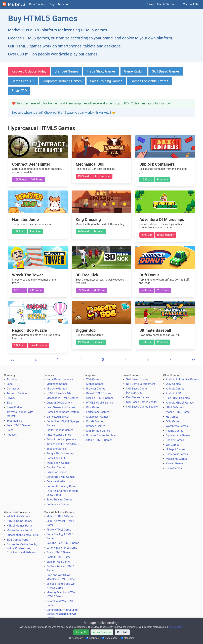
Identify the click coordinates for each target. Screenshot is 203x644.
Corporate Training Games (62, 81)
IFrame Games (175, 431)
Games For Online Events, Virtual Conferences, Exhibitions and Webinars (22, 548)
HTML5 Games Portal (19, 526)
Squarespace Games (178, 435)
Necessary (76, 638)
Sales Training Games (106, 81)
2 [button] (81, 360)
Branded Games (67, 71)
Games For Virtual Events (149, 81)
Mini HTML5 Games (98, 431)
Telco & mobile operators (61, 439)
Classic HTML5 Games (100, 398)
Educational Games (98, 412)
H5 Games (172, 417)
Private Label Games (59, 435)
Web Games (94, 379)
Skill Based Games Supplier (142, 407)
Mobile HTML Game (178, 412)
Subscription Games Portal (23, 535)
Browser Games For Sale (101, 435)
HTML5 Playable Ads (59, 393)
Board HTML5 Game (59, 557)
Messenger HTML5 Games (62, 398)
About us (12, 379)
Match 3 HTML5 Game (60, 516)
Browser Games (96, 389)
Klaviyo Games (175, 463)
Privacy (11, 398)
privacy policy (176, 627)
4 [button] (126, 360)
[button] (13, 360)
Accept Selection (102, 632)
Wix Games (173, 445)
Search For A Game (160, 4)
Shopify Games (175, 440)
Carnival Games (56, 467)
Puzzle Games (95, 421)
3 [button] (103, 360)
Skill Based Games (166, 71)
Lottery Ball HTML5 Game (62, 548)
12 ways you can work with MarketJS (87, 113)
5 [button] (148, 360)
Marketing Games (57, 384)
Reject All (122, 632)
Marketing (128, 638)
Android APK (173, 393)
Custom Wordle (56, 481)
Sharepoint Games (177, 454)
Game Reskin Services (60, 379)
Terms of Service (17, 393)
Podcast (12, 435)
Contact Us (191, 4)
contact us (157, 103)
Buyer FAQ (19, 91)
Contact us (13, 389)
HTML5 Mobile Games (100, 403)
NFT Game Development (140, 384)
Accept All (81, 632)
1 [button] (58, 360)
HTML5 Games (175, 407)
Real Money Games (137, 397)
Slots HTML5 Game (58, 562)
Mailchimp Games (177, 459)
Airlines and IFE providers (62, 444)
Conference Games (58, 504)
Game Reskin (134, 71)
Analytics (92, 638)
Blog (51, 4)
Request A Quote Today (29, 71)
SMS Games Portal (18, 540)
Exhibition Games (57, 472)
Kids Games (94, 407)
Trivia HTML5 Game (58, 552)
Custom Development (59, 403)
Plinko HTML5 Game (59, 530)
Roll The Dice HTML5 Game (63, 543)
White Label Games (18, 516)
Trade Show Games (101, 71)
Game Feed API (23, 81)
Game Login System (58, 417)
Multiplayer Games (97, 417)
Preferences (110, 638)
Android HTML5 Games (180, 403)
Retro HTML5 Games (99, 393)
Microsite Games (57, 389)
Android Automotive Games (182, 379)
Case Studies (37, 4)
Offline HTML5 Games (99, 440)
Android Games (175, 389)
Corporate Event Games (61, 477)
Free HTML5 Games (19, 425)
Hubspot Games (175, 449)
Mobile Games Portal (19, 530)
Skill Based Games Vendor (142, 402)
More (61, 4)
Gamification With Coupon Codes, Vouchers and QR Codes (62, 614)
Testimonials (14, 421)
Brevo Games (174, 468)
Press (10, 430)
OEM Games (173, 384)
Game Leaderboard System (63, 412)
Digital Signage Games (60, 430)
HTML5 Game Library (19, 521)
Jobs (10, 384)
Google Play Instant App (61, 453)
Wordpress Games (177, 426)
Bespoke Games (56, 449)
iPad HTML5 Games (178, 398)
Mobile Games (95, 384)
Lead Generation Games (61, 407)
